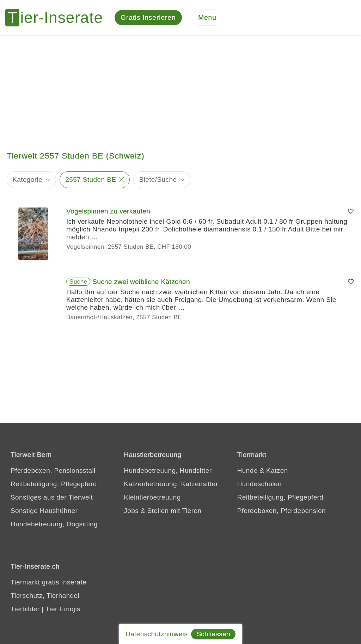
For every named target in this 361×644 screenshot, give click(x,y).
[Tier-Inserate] (58, 18)
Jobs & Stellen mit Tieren (163, 511)
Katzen (277, 470)
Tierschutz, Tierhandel (45, 596)
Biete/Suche (158, 179)
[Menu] (207, 18)
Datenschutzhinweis (157, 634)
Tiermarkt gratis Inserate (48, 582)
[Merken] (351, 211)
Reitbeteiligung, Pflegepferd (54, 484)
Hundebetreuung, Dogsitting (54, 524)
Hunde (247, 470)
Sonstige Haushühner (44, 511)
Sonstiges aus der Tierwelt (52, 497)
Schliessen (213, 634)
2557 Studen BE (91, 179)
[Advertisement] (180, 88)
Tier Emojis (63, 609)
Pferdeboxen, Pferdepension (282, 511)
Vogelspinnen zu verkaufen (108, 211)
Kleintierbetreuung (152, 497)
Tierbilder (25, 609)
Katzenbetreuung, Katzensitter (171, 484)
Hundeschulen (259, 484)
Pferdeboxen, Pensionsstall (53, 470)
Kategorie (27, 179)
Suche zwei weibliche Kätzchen (141, 282)
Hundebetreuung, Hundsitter (168, 470)
